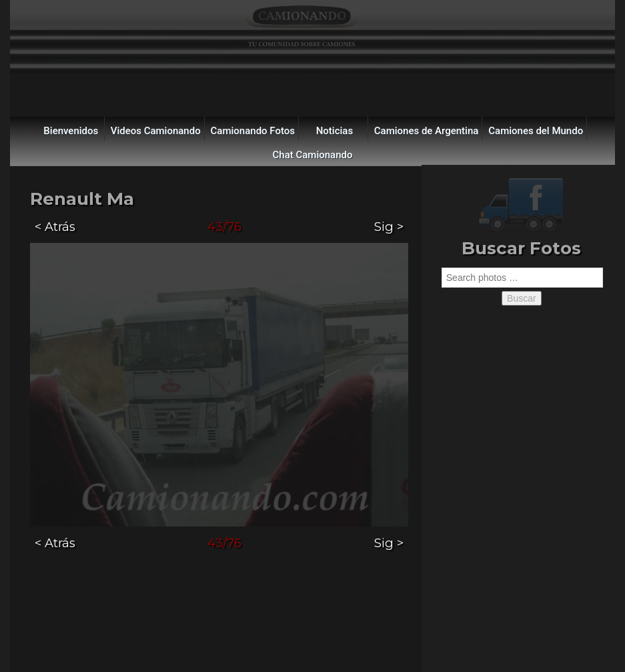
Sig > (389, 227)
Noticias (335, 131)
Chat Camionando (313, 155)
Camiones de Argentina (427, 131)
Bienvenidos (71, 131)
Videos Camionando (156, 131)
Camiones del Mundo (536, 131)
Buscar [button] (522, 298)
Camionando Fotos (253, 131)
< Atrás (55, 227)
